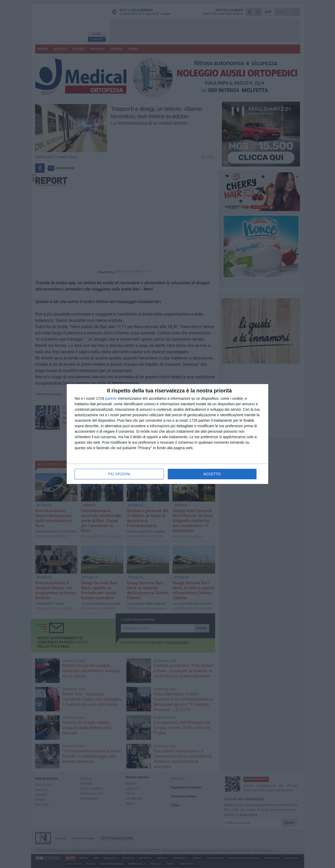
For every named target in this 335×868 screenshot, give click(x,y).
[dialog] (167, 434)
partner (111, 398)
